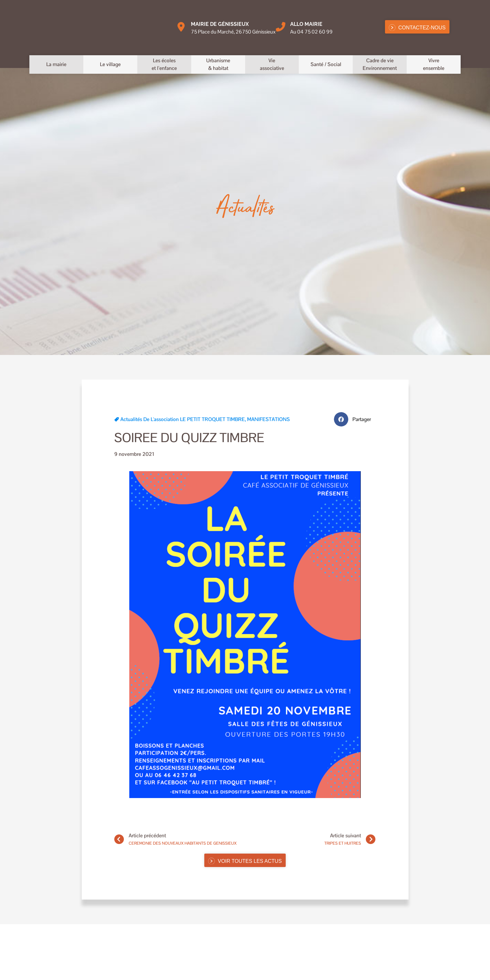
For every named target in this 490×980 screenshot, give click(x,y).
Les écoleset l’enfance (164, 64)
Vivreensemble (434, 64)
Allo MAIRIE (306, 24)
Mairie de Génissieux (220, 24)
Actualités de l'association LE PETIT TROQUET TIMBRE (183, 419)
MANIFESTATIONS (268, 419)
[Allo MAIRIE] (281, 27)
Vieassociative (272, 64)
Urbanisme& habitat (218, 64)
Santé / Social (326, 64)
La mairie (56, 64)
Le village (110, 64)
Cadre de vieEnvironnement (380, 64)
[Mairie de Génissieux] (181, 27)
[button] (355, 419)
